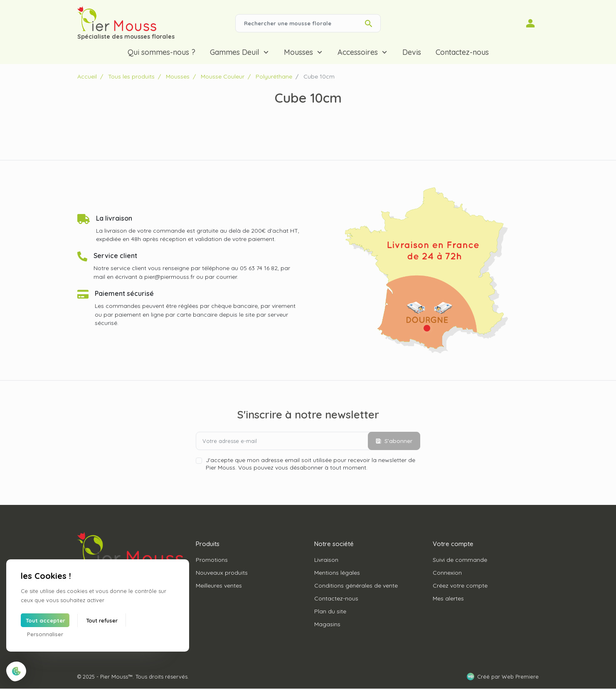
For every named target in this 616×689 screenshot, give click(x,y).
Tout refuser (102, 620)
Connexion (447, 573)
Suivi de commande (460, 560)
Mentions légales (337, 573)
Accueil (87, 76)
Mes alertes (448, 598)
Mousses (178, 76)
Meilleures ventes (219, 586)
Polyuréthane (274, 76)
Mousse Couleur (223, 76)
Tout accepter (46, 620)
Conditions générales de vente (356, 586)
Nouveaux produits (222, 573)
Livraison (326, 560)
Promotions (212, 560)
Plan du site (330, 611)
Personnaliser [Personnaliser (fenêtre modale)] (45, 634)
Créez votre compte (460, 586)
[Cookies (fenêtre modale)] (17, 672)
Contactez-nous (336, 598)
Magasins (327, 624)
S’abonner (394, 441)
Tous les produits (131, 76)
